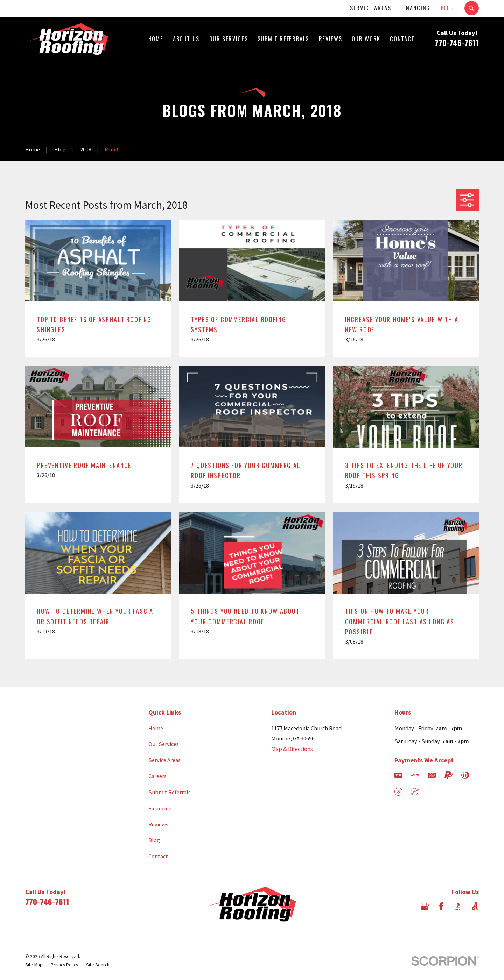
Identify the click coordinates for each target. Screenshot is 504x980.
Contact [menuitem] (402, 39)
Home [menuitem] (156, 39)
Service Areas (370, 8)
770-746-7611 (457, 43)
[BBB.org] (458, 906)
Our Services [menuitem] (229, 39)
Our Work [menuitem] (366, 39)
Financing (416, 8)
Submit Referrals (170, 792)
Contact (158, 856)
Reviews (158, 824)
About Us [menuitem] (186, 39)
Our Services (164, 744)
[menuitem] (34, 965)
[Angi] (475, 906)
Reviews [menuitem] (331, 39)
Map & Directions (292, 749)
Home (156, 728)
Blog (447, 8)
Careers (157, 776)
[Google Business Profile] (425, 906)
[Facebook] (441, 906)
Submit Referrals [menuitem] (283, 39)
